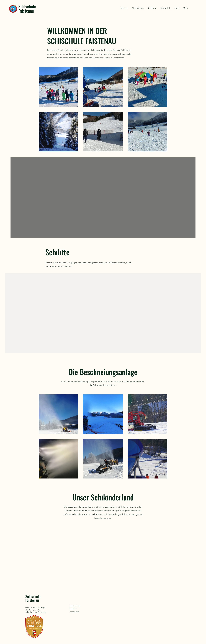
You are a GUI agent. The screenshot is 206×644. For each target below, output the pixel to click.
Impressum (74, 612)
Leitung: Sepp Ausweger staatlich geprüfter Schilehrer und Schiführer (36, 610)
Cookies (73, 609)
